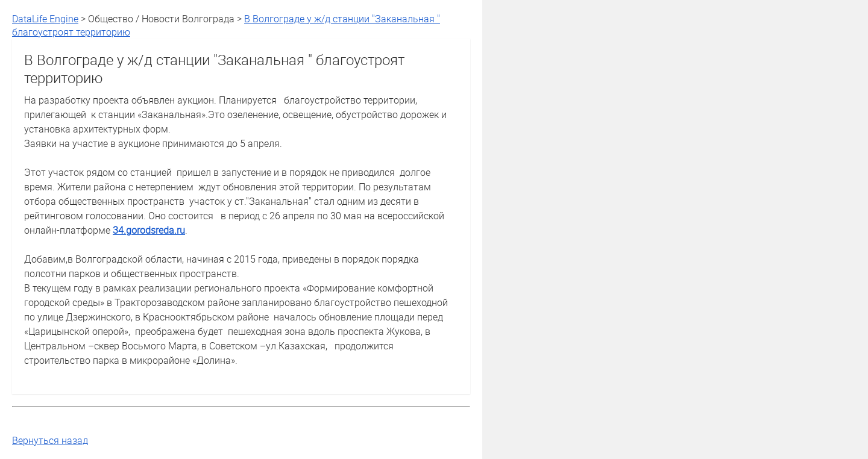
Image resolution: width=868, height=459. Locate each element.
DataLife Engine (45, 19)
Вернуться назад (50, 440)
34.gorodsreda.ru (149, 230)
